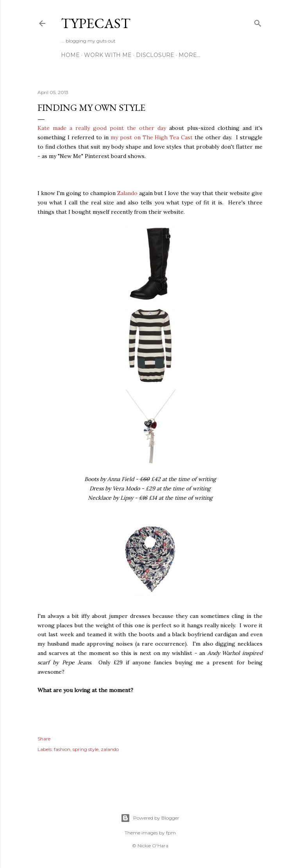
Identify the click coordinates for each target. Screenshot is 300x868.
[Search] (258, 22)
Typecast (96, 23)
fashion (62, 749)
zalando (110, 749)
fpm (171, 833)
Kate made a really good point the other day (102, 128)
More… (189, 55)
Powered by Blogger (150, 818)
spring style (86, 749)
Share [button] (44, 739)
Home (70, 55)
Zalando (127, 193)
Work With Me (108, 55)
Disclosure (155, 55)
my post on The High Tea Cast (152, 137)
